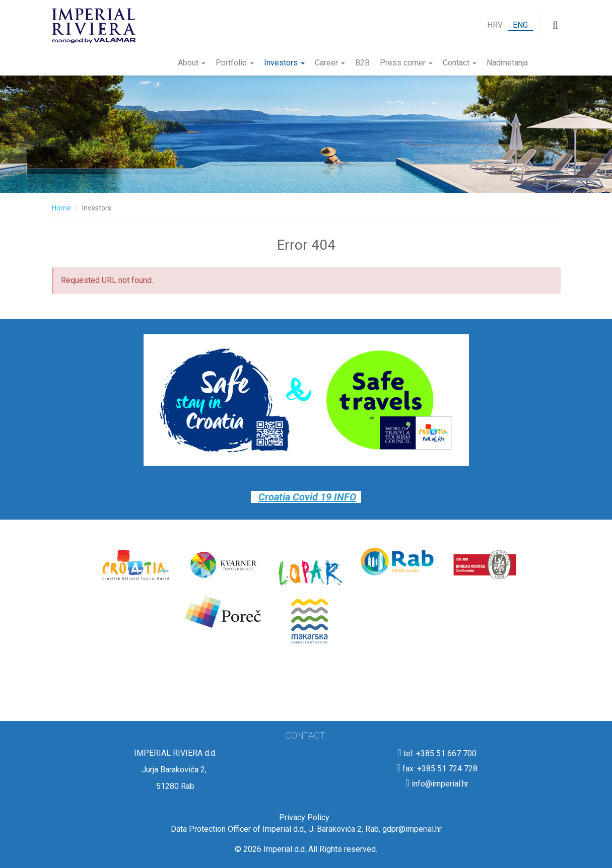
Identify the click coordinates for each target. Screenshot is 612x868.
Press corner (406, 63)
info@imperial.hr (437, 784)
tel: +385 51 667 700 (437, 753)
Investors (284, 63)
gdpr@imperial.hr (412, 829)
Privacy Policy (306, 817)
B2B (362, 63)
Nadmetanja (507, 63)
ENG (520, 25)
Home (61, 208)
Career (330, 63)
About (192, 63)
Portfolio (235, 63)
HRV (495, 25)
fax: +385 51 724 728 (437, 769)
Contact (460, 63)
